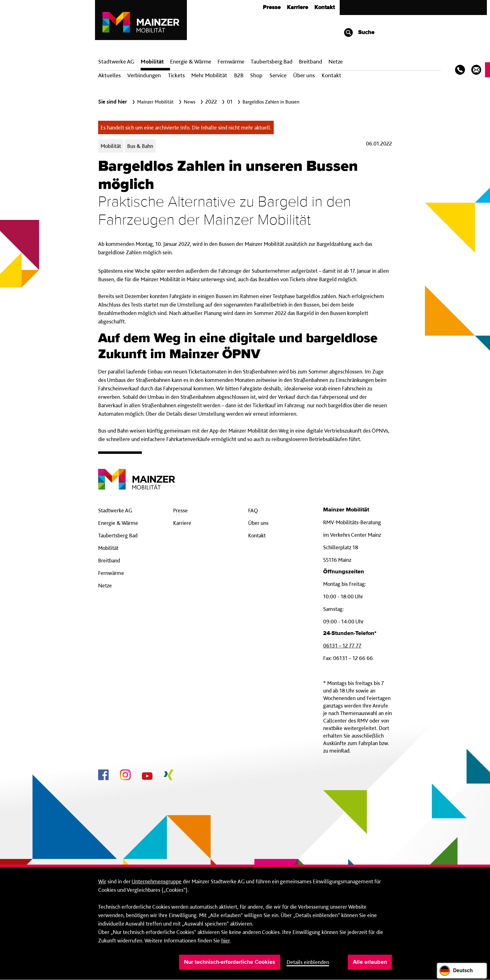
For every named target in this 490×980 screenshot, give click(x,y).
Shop (256, 75)
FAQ (253, 510)
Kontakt (325, 8)
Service (278, 75)
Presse (272, 8)
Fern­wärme (231, 61)
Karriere (297, 8)
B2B (239, 75)
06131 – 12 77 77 (342, 645)
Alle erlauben (370, 962)
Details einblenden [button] (308, 962)
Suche (359, 33)
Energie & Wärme (191, 61)
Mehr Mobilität (209, 75)
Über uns (304, 75)
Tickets (176, 75)
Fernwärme (111, 573)
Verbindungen (144, 75)
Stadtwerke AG (116, 61)
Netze (336, 61)
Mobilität (152, 61)
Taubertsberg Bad (272, 61)
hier (225, 940)
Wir (102, 881)
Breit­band (310, 61)
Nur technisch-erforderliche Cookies (230, 962)
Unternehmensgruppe (157, 881)
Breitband (109, 560)
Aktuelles (109, 75)
